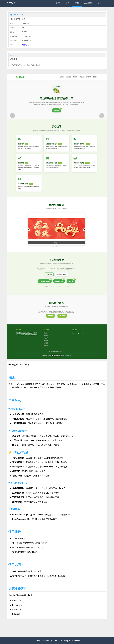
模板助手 (88, 3)
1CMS (11, 3)
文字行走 (25, 45)
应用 (77, 3)
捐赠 (100, 3)
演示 (67, 3)
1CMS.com (45, 641)
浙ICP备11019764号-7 (60, 641)
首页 (58, 3)
